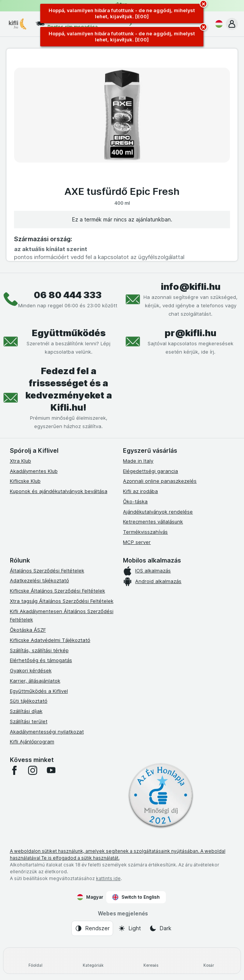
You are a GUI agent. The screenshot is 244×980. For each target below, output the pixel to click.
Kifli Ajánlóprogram (32, 741)
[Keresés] (151, 961)
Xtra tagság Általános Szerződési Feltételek (62, 601)
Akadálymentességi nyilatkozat (47, 732)
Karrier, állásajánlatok (35, 681)
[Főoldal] (35, 961)
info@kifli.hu (191, 287)
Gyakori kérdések (31, 670)
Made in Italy (138, 461)
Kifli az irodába (140, 491)
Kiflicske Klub (25, 481)
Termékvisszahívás (145, 532)
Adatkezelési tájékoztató (39, 580)
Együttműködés (69, 333)
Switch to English (136, 897)
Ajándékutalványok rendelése (158, 512)
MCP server (137, 542)
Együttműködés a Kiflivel (39, 691)
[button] (232, 24)
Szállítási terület (29, 721)
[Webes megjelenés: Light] (129, 928)
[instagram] (33, 770)
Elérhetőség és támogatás (41, 660)
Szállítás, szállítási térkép (39, 650)
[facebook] (14, 770)
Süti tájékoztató (29, 701)
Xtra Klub (20, 461)
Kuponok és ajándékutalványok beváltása (59, 491)
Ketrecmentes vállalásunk (153, 522)
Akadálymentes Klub (34, 471)
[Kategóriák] (93, 961)
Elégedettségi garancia (150, 471)
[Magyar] (217, 24)
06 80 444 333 (68, 295)
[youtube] (51, 770)
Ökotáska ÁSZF (28, 630)
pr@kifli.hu (190, 333)
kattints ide (108, 878)
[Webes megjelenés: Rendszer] (92, 928)
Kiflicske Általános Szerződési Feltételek (57, 591)
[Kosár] (209, 961)
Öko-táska (135, 501)
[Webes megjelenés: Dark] (160, 928)
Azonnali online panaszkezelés (160, 481)
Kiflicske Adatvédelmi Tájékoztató (50, 640)
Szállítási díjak (26, 711)
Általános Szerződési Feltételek (47, 571)
